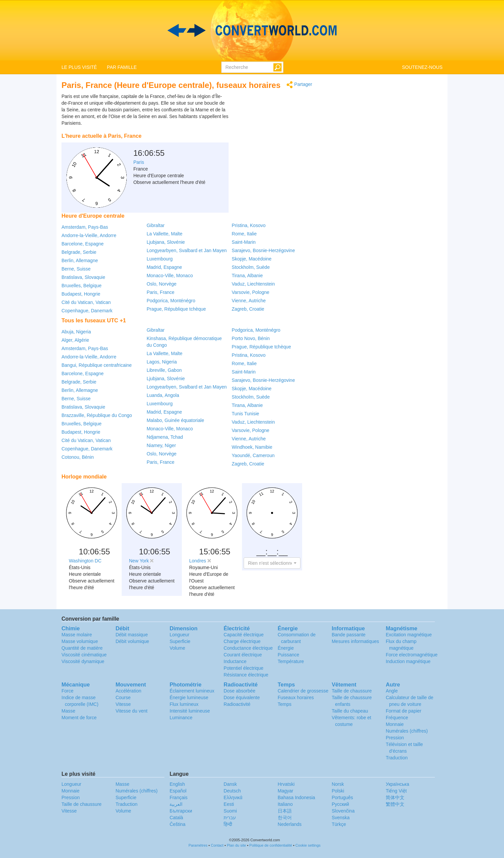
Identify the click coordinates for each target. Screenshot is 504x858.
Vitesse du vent (132, 711)
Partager (299, 85)
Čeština (177, 824)
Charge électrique (242, 641)
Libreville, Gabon (164, 370)
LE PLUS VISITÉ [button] (79, 67)
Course (123, 698)
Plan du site (236, 845)
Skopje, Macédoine (251, 259)
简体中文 (395, 797)
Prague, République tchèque (176, 309)
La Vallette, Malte (165, 234)
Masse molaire (77, 635)
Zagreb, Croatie (248, 309)
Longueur (179, 635)
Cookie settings (308, 845)
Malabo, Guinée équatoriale (175, 420)
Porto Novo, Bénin (251, 338)
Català (176, 818)
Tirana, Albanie (247, 276)
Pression (395, 738)
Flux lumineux (184, 704)
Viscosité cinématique (84, 655)
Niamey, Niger (161, 445)
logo (252, 30)
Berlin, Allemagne (80, 260)
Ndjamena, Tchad (165, 437)
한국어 (285, 818)
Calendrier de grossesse (303, 691)
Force (68, 691)
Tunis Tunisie (245, 414)
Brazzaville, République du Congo (97, 415)
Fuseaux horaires (296, 698)
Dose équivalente (242, 698)
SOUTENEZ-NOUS (422, 67)
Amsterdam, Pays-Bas (85, 227)
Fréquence (397, 718)
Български (181, 811)
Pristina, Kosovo (248, 225)
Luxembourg (160, 259)
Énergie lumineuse (189, 698)
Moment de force (79, 718)
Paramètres (198, 845)
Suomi (230, 811)
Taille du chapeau (350, 711)
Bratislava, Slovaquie (83, 277)
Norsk (338, 784)
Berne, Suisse (76, 269)
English (177, 784)
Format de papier (404, 711)
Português (342, 797)
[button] (272, 563)
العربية (176, 804)
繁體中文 (395, 804)
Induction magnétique (408, 661)
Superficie (180, 641)
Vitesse (123, 704)
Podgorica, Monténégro (171, 301)
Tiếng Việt (396, 791)
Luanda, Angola (163, 395)
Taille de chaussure (352, 691)
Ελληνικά (233, 797)
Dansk (230, 784)
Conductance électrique (248, 648)
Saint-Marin (244, 242)
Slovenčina (343, 811)
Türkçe (339, 824)
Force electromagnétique (412, 655)
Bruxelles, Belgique (82, 286)
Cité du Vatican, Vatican (86, 302)
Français (178, 797)
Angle (392, 691)
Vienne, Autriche (249, 301)
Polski (338, 791)
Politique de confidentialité (271, 845)
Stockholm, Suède (251, 267)
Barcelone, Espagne (83, 244)
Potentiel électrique (243, 668)
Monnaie (395, 724)
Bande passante (348, 635)
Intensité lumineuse (190, 711)
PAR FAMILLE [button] (122, 67)
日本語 (285, 811)
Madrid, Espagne (164, 267)
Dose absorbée (239, 691)
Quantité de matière (82, 648)
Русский (340, 804)
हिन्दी (228, 824)
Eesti (229, 804)
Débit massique (132, 635)
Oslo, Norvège (162, 284)
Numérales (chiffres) (407, 731)
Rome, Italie (244, 234)
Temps (285, 704)
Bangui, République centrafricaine (97, 365)
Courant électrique (243, 655)
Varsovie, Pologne (250, 292)
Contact (217, 845)
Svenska (341, 818)
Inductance (235, 661)
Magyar (286, 791)
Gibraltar (156, 225)
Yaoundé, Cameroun (253, 455)
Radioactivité (237, 704)
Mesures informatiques (355, 641)
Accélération (129, 691)
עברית (230, 818)
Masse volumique (80, 641)
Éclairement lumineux (192, 691)
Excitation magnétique (409, 635)
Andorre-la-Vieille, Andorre (89, 235)
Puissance (289, 655)
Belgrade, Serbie (79, 252)
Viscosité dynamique (83, 661)
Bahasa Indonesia (296, 797)
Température (291, 661)
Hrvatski (286, 784)
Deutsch (232, 791)
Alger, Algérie (75, 340)
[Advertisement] (270, 110)
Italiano (285, 804)
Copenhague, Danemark (87, 311)
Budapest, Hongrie (81, 294)
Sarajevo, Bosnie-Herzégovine (263, 250)
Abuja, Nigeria (76, 332)
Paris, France (161, 292)
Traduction (397, 758)
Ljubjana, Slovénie (166, 242)
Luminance (181, 718)
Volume (177, 648)
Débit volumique (132, 641)
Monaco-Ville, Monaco (170, 276)
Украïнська (397, 784)
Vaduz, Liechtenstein (253, 284)
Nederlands (290, 824)
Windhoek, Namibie (252, 447)
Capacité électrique (244, 635)
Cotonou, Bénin (78, 457)
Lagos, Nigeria (162, 362)
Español (178, 791)
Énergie (286, 648)
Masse (68, 711)
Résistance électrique (246, 675)
